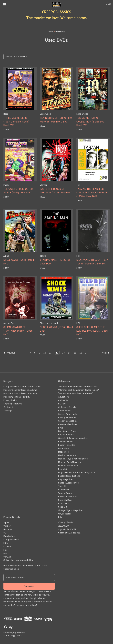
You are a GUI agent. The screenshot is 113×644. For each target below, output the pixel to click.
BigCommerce (19, 633)
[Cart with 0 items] (109, 4)
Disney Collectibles (68, 424)
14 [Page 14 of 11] (69, 353)
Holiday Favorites (67, 445)
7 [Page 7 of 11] (30, 353)
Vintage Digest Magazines (71, 510)
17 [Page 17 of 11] (86, 353)
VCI (5, 533)
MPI (5, 553)
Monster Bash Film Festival (16, 397)
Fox (5, 550)
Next (106, 353)
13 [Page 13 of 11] (63, 353)
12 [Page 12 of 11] (57, 353)
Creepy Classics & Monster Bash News (22, 386)
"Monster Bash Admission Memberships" (78, 386)
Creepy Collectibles (68, 421)
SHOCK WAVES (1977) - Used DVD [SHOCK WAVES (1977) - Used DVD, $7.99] (56, 329)
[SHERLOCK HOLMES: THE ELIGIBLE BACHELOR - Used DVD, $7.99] (93, 298)
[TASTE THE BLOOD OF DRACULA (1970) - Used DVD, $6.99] (57, 160)
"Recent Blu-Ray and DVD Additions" (76, 393)
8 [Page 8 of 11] (35, 353)
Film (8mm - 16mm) (67, 431)
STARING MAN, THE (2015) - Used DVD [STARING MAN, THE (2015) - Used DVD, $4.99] (56, 262)
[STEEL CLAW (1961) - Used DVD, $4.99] (20, 231)
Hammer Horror (66, 441)
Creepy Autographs (68, 414)
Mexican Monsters (67, 455)
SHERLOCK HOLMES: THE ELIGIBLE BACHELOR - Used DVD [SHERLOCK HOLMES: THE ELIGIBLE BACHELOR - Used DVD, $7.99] (92, 331)
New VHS (62, 469)
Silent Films (64, 490)
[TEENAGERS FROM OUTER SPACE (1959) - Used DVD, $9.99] (20, 160)
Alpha (6, 522)
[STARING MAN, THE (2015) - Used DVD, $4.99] (57, 231)
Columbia (8, 546)
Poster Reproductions (69, 476)
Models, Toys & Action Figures (73, 459)
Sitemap (8, 411)
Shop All (62, 486)
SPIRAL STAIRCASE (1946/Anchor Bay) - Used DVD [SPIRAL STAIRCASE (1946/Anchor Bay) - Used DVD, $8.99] (18, 331)
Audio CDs (63, 400)
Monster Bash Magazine (70, 462)
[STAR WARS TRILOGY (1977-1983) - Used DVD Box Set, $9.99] (93, 231)
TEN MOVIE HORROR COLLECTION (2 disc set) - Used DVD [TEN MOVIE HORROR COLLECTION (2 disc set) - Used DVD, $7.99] (91, 122)
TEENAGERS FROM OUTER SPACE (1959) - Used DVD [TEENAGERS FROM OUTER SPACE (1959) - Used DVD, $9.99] (18, 191)
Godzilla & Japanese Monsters (73, 438)
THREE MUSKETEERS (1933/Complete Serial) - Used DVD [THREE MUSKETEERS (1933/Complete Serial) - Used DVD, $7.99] (17, 122)
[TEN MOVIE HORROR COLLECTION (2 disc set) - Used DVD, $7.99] (93, 89)
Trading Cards (65, 493)
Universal (8, 529)
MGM (6, 543)
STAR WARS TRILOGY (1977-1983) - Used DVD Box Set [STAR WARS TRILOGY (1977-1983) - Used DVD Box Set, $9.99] (93, 262)
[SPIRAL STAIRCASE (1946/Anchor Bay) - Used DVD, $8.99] (20, 298)
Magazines (63, 452)
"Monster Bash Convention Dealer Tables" (78, 390)
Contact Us (9, 407)
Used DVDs (63, 503)
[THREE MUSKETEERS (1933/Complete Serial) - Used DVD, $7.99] (20, 89)
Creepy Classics (11, 540)
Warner (7, 526)
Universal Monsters (68, 496)
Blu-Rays (62, 404)
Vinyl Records (65, 514)
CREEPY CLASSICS (56, 12)
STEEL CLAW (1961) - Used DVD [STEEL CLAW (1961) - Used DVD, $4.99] (19, 262)
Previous (9, 353)
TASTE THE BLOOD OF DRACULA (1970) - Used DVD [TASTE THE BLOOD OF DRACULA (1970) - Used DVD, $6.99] (56, 191)
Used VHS (63, 507)
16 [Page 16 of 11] (81, 353)
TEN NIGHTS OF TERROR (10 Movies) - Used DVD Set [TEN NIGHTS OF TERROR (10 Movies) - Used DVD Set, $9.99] (56, 120)
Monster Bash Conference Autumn (20, 390)
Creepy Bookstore (67, 417)
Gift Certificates (66, 435)
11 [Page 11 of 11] (50, 353)
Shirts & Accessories (68, 483)
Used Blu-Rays (65, 500)
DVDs (61, 428)
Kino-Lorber (9, 536)
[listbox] (24, 57)
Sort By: (9, 57)
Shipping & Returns (13, 404)
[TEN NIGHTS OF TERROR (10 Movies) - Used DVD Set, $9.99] (57, 89)
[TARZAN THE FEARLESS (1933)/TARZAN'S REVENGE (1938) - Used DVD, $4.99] (93, 160)
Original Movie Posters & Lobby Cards (77, 472)
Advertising (64, 397)
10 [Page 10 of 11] (45, 353)
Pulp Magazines (66, 479)
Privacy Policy (10, 400)
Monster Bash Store (68, 466)
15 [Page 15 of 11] (75, 353)
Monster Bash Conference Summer (21, 393)
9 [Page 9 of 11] (39, 353)
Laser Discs (64, 448)
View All (7, 557)
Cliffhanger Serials (67, 407)
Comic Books (65, 411)
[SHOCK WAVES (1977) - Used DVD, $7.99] (57, 298)
